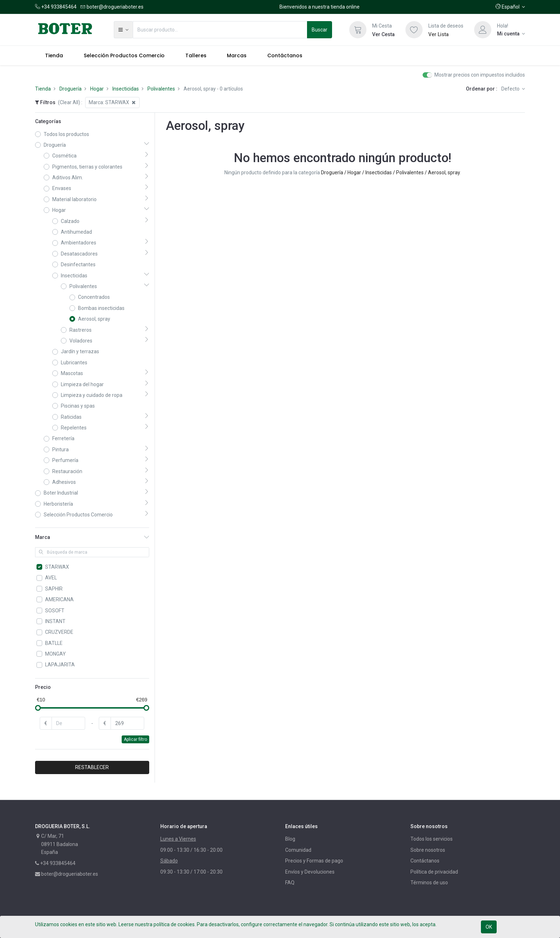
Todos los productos (66, 134)
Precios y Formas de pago (314, 861)
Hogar (97, 89)
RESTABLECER (92, 767)
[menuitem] (54, 55)
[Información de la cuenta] (511, 34)
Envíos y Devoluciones (310, 872)
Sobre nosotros (428, 850)
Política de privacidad (434, 872)
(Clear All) (69, 102)
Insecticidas (126, 89)
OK (489, 927)
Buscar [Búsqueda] (320, 30)
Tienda (43, 89)
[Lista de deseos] (414, 30)
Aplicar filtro (135, 739)
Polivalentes (161, 89)
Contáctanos (425, 861)
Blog (290, 839)
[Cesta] (358, 30)
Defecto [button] (511, 89)
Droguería (70, 89)
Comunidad (298, 850)
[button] (510, 7)
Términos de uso (429, 883)
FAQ (290, 883)
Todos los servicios (432, 839)
